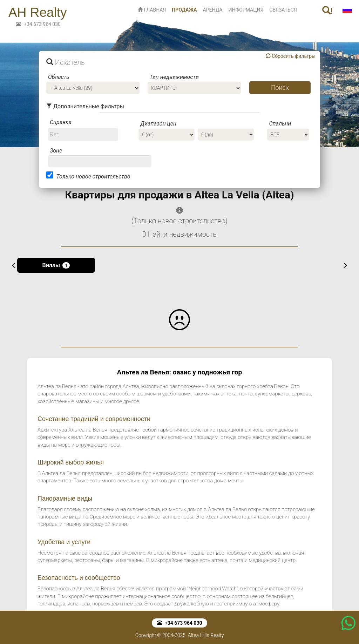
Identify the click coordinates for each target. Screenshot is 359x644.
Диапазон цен (158, 124)
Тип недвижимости (174, 77)
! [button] (327, 11)
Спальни (280, 124)
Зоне (56, 151)
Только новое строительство (93, 177)
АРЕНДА (213, 10)
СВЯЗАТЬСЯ (283, 10)
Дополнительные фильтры (85, 106)
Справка (61, 122)
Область (59, 77)
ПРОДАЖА (186, 9)
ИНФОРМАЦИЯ (246, 10)
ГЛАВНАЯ (152, 10)
